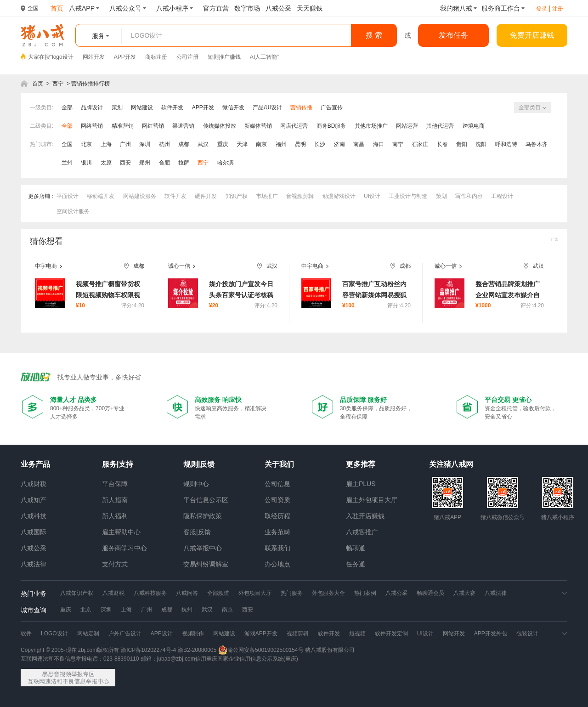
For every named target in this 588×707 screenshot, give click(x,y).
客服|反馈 (197, 532)
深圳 (145, 144)
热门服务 (292, 593)
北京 (86, 144)
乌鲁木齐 (537, 144)
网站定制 (88, 633)
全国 (67, 144)
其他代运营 (440, 126)
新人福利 (115, 516)
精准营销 (123, 126)
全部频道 (218, 593)
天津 (242, 144)
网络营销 (92, 126)
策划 (117, 107)
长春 (442, 144)
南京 (261, 144)
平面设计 (68, 196)
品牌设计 (92, 107)
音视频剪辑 (300, 196)
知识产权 (237, 196)
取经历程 (277, 516)
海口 (379, 144)
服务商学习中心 (124, 548)
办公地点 (277, 564)
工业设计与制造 (408, 196)
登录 (542, 9)
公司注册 (187, 57)
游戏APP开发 (261, 633)
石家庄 (420, 144)
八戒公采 (34, 548)
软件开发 (172, 107)
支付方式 (115, 564)
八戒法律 (34, 564)
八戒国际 (34, 532)
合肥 (164, 163)
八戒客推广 (362, 532)
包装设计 (527, 633)
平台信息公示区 (206, 500)
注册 (558, 9)
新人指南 (115, 500)
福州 (281, 144)
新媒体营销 (258, 126)
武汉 (203, 144)
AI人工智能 (263, 57)
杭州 (164, 144)
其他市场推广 (371, 126)
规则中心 (196, 484)
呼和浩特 (506, 144)
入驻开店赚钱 (365, 516)
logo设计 (63, 57)
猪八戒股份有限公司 (330, 650)
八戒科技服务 (150, 593)
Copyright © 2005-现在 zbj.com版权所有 (70, 650)
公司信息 (277, 484)
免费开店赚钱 (532, 35)
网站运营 (407, 126)
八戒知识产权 (77, 593)
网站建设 (142, 107)
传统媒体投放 (220, 126)
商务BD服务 (331, 126)
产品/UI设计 (267, 107)
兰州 (67, 163)
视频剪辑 (298, 633)
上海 (106, 144)
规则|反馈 (199, 464)
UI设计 (372, 196)
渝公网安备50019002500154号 (261, 650)
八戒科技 (34, 516)
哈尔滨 (226, 163)
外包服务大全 (328, 593)
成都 (184, 144)
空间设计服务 (73, 211)
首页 (38, 84)
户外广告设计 (125, 633)
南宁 (398, 144)
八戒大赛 (464, 593)
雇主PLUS (361, 484)
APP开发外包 (491, 633)
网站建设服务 (140, 196)
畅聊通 (356, 548)
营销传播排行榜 (90, 84)
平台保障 (115, 484)
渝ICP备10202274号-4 (148, 650)
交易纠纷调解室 (206, 564)
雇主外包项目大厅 (372, 500)
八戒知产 (34, 500)
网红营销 (153, 126)
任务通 (356, 564)
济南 (339, 144)
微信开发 (233, 107)
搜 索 (374, 35)
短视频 (357, 633)
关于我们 (279, 464)
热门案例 (365, 593)
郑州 (145, 163)
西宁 (58, 84)
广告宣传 (332, 107)
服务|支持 (118, 464)
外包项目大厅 (255, 593)
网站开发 (94, 57)
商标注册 (156, 57)
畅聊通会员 (430, 593)
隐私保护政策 (203, 516)
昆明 (300, 144)
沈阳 (481, 144)
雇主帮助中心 (121, 532)
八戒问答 (187, 593)
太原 (106, 163)
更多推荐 (361, 464)
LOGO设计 (54, 633)
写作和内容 (469, 196)
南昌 (359, 144)
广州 (125, 144)
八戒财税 (34, 484)
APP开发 (125, 57)
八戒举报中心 (203, 548)
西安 (125, 163)
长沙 (320, 144)
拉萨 (184, 163)
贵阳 (462, 144)
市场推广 (267, 196)
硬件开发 (206, 196)
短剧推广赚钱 (224, 57)
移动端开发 (101, 196)
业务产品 (35, 464)
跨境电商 (474, 126)
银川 (86, 163)
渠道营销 (183, 126)
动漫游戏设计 (339, 196)
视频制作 (193, 633)
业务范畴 (277, 532)
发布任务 (453, 35)
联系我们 (277, 548)
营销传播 (301, 107)
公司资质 (277, 500)
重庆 (223, 144)
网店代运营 (294, 126)
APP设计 (162, 633)
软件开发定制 (391, 633)
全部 (67, 107)
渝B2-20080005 (197, 650)
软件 (26, 633)
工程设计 (502, 196)
